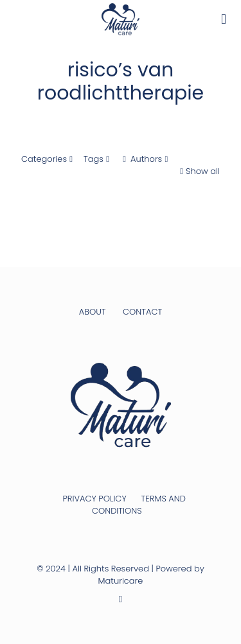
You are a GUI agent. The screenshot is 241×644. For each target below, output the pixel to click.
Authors (145, 159)
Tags (98, 159)
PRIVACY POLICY (94, 499)
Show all (199, 171)
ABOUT (93, 312)
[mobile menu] (224, 19)
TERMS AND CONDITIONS (139, 505)
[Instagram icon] (121, 599)
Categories (48, 159)
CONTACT (142, 312)
